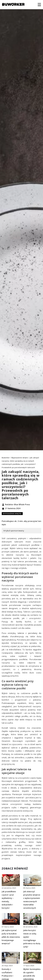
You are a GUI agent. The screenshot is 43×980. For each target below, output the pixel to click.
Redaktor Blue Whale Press (18, 505)
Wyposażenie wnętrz (12, 514)
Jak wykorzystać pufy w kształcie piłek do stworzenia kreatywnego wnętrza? (11, 937)
